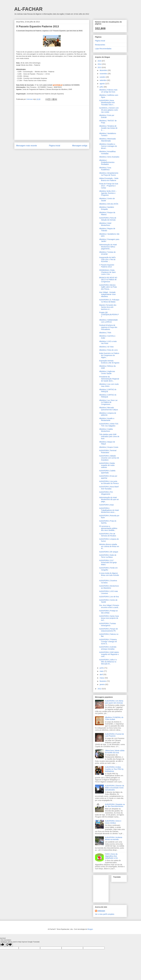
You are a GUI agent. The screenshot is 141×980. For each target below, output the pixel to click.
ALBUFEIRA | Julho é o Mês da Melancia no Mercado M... (108, 662)
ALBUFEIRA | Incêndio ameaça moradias (108, 648)
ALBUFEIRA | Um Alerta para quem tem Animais (114, 702)
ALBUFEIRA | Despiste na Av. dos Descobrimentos (115, 805)
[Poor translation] (9, 945)
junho (102, 668)
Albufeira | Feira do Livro (108, 350)
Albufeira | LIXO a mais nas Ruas (108, 342)
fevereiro (103, 681)
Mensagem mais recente (27, 146)
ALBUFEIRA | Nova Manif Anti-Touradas (109, 488)
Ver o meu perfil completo (105, 914)
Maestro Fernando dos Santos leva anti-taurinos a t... (108, 307)
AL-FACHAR (28, 9)
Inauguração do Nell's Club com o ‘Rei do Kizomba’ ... (107, 259)
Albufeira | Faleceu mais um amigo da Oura (108, 91)
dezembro (104, 70)
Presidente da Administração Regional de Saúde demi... (109, 379)
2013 (100, 67)
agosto (102, 84)
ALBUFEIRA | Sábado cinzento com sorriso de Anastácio (109, 458)
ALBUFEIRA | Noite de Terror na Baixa (108, 556)
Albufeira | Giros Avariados (109, 157)
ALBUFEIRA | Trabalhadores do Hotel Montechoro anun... (109, 510)
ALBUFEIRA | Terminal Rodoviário (108, 451)
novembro (104, 74)
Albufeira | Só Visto (106, 347)
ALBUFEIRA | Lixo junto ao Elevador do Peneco (109, 482)
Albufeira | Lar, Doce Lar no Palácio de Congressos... (108, 402)
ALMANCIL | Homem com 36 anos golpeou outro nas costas (109, 110)
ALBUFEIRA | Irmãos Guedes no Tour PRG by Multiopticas (114, 769)
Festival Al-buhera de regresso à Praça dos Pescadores (108, 327)
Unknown (101, 911)
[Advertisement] (52, 123)
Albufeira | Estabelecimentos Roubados (107, 162)
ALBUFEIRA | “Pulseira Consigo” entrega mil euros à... (108, 642)
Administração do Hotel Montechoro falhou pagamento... (108, 247)
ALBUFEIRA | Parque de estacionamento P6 (108, 630)
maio (102, 671)
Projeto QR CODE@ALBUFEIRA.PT (109, 315)
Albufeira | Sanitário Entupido (107, 208)
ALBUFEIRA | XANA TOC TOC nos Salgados (109, 425)
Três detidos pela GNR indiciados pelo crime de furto (109, 436)
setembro (103, 80)
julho (102, 87)
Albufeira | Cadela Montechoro (106, 430)
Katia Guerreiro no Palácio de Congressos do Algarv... (109, 355)
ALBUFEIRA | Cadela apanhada (107, 472)
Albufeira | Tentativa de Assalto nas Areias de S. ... (108, 128)
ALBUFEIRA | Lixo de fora (109, 597)
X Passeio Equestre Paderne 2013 (107, 266)
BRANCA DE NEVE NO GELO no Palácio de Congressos (108, 280)
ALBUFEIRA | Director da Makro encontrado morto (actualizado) (115, 788)
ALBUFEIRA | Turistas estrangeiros (107, 624)
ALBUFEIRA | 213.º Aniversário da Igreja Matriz (108, 562)
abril (101, 674)
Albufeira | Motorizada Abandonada (107, 140)
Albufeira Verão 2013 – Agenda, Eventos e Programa (108, 193)
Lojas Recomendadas (103, 49)
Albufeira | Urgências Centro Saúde (107, 372)
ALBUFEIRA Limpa (106, 505)
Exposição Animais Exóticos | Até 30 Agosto (109, 362)
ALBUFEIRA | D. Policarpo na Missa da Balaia (109, 301)
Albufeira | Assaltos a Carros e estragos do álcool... (108, 146)
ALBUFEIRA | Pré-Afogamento (106, 493)
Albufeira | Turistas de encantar (107, 253)
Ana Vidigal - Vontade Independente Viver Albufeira (107, 294)
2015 (100, 61)
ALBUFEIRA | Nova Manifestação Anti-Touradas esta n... (107, 103)
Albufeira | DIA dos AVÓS (109, 204)
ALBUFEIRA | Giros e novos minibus (113, 822)
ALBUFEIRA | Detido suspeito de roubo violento (107, 465)
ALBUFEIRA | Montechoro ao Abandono (109, 587)
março (102, 678)
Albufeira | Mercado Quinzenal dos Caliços (109, 409)
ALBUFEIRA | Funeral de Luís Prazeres (114, 735)
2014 (100, 64)
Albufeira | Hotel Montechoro (105, 224)
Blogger (90, 929)
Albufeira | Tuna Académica (105, 169)
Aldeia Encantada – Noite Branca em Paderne (109, 179)
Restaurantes (100, 45)
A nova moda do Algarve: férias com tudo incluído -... (109, 575)
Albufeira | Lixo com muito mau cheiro (109, 385)
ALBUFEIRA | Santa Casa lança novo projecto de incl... (109, 618)
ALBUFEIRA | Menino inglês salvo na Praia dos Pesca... (108, 287)
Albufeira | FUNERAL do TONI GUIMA (114, 718)
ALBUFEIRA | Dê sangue (109, 552)
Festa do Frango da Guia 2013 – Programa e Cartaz (109, 186)
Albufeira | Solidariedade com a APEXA (108, 321)
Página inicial (55, 146)
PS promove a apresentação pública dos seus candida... (108, 528)
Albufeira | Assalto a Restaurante (107, 419)
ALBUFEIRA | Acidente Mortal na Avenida (114, 838)
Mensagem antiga (80, 146)
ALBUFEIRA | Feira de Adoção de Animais (108, 219)
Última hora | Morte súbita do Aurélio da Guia (115, 752)
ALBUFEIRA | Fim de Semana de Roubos (108, 535)
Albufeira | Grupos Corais (109, 447)
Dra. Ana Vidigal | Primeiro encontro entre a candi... (109, 606)
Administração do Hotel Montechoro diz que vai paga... (109, 500)
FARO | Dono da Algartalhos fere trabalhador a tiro (111, 856)
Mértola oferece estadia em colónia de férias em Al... (109, 546)
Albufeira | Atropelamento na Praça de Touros (109, 174)
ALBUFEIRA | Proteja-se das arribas (108, 612)
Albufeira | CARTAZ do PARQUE (108, 391)
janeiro (102, 684)
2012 (100, 689)
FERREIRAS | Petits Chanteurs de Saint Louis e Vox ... (107, 272)
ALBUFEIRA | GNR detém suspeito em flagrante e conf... (109, 654)
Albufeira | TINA (105, 333)
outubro (103, 77)
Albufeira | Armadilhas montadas (107, 153)
